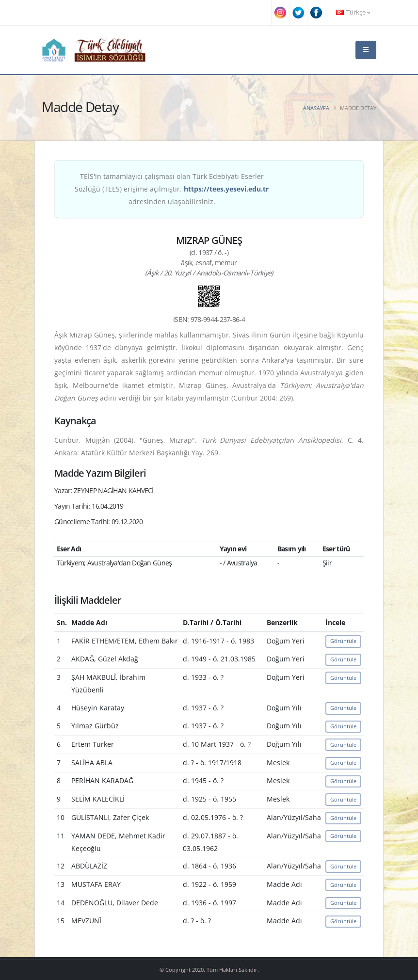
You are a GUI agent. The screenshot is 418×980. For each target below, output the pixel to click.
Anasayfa (316, 108)
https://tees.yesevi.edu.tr (226, 189)
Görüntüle (343, 641)
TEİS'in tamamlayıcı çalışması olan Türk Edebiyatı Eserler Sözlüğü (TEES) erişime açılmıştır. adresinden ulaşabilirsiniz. (172, 189)
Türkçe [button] (353, 12)
